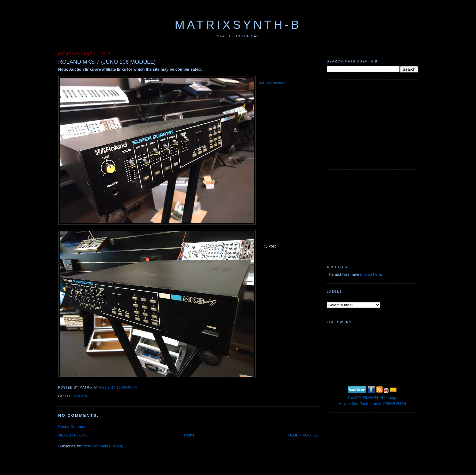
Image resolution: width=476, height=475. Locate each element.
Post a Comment (73, 427)
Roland (81, 396)
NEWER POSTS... (75, 435)
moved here (371, 274)
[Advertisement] (372, 124)
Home (189, 435)
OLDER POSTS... (303, 435)
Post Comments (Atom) (103, 446)
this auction (276, 83)
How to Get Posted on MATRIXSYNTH (372, 404)
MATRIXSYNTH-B (238, 25)
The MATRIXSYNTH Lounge (372, 398)
